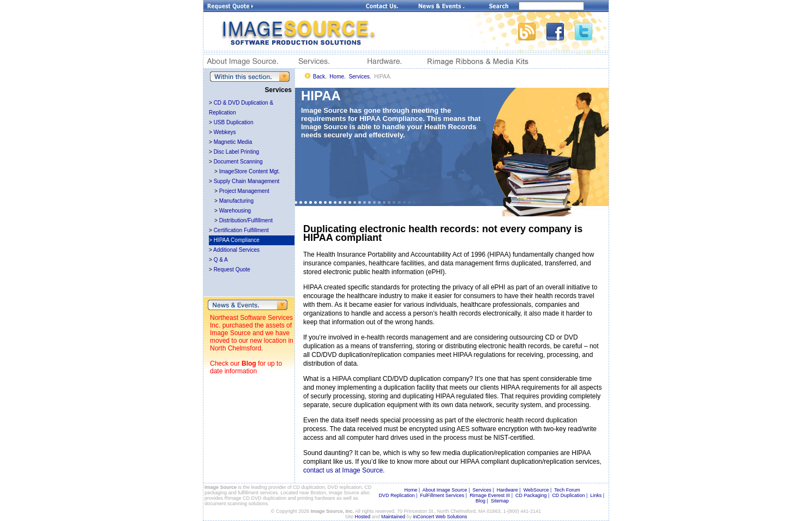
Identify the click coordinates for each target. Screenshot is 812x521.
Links (596, 495)
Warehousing (235, 211)
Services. (360, 77)
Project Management (244, 191)
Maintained (393, 517)
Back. (320, 77)
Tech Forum (567, 490)
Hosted (363, 517)
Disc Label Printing (236, 152)
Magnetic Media (233, 142)
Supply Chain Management (247, 181)
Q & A (221, 260)
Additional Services (236, 250)
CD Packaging (531, 495)
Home (411, 490)
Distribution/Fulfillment (246, 220)
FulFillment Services (442, 495)
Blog (249, 364)
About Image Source (445, 490)
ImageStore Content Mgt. (250, 171)
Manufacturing (236, 201)
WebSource (536, 490)
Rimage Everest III (490, 495)
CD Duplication (568, 495)
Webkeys (225, 132)
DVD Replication (396, 495)
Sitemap (500, 501)
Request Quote (232, 269)
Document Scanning (238, 162)
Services (482, 490)
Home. (337, 77)
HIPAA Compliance (237, 240)
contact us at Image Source (343, 470)
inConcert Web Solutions (440, 517)
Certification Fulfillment (241, 230)
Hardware (507, 490)
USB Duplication (234, 122)
